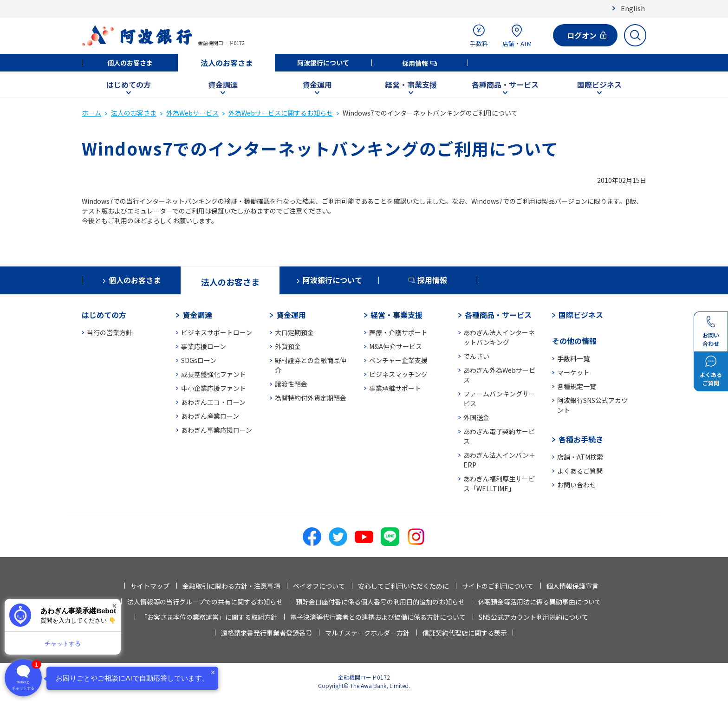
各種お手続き (581, 439)
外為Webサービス (192, 113)
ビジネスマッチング (398, 374)
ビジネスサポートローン (217, 332)
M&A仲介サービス (396, 346)
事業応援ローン (204, 346)
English (633, 8)
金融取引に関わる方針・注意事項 (231, 586)
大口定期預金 (294, 332)
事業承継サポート (395, 388)
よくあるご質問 (580, 471)
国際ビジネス (599, 84)
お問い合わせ (577, 485)
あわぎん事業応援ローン (217, 430)
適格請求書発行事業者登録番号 (266, 633)
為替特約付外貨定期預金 (311, 398)
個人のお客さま (130, 63)
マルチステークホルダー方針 (367, 633)
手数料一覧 (573, 358)
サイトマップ (150, 586)
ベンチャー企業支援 (398, 360)
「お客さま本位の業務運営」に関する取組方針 (209, 617)
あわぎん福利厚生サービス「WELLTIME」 (499, 484)
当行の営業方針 (110, 332)
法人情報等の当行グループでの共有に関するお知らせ (205, 602)
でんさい (476, 356)
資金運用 (317, 84)
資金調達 (223, 84)
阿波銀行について (323, 63)
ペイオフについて (319, 586)
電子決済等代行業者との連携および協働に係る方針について (378, 617)
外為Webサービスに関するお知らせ (281, 113)
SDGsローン (199, 360)
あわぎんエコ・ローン (213, 402)
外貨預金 (288, 346)
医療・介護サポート (398, 332)
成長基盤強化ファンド (214, 374)
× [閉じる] (114, 606)
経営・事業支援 (411, 84)
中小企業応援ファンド (214, 388)
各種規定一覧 (577, 386)
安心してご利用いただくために (403, 586)
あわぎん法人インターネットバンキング (499, 337)
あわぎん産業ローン (210, 416)
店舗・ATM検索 (580, 457)
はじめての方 (129, 84)
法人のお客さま (227, 63)
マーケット (573, 372)
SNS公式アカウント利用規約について (533, 617)
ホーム (91, 113)
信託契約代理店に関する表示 (465, 633)
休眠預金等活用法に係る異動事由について (539, 602)
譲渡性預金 (291, 384)
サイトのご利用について (498, 586)
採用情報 (415, 63)
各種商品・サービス (505, 84)
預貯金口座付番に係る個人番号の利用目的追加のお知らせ (380, 602)
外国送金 (476, 417)
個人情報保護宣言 (572, 586)
